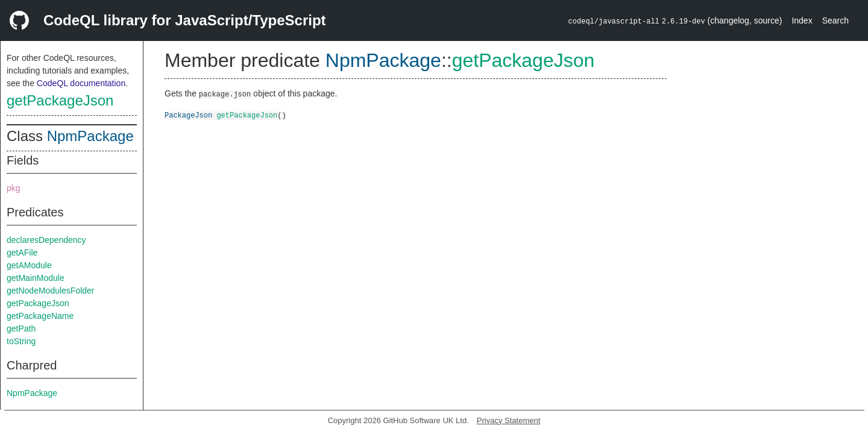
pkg (14, 188)
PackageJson (188, 115)
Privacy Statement (509, 420)
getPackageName (40, 316)
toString (21, 341)
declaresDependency (46, 240)
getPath (21, 329)
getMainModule (36, 278)
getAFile (22, 253)
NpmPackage (90, 136)
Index (802, 20)
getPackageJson (60, 100)
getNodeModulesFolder (51, 291)
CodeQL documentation (81, 83)
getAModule (29, 265)
